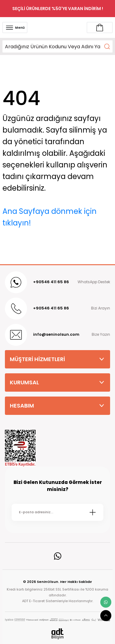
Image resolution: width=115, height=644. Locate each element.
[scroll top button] (106, 616)
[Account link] (100, 27)
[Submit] (93, 512)
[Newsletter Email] (57, 512)
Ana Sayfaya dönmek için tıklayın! (50, 217)
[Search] (57, 46)
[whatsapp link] (106, 602)
